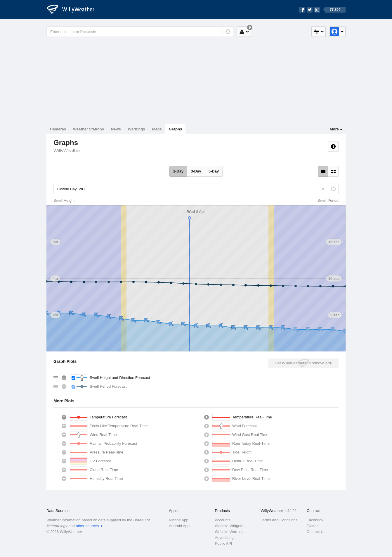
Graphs (176, 129)
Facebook (315, 520)
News (116, 129)
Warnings (137, 129)
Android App (179, 526)
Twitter (312, 526)
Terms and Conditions (279, 520)
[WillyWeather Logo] (74, 10)
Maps (157, 129)
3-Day (196, 171)
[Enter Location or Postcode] (140, 32)
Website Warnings (230, 532)
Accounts (222, 520)
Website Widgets (229, 526)
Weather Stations (89, 129)
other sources (87, 526)
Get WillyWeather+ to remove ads (303, 363)
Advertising (224, 538)
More (334, 129)
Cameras (58, 129)
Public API (223, 543)
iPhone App (179, 520)
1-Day (178, 171)
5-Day (214, 171)
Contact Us (316, 532)
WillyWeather (67, 151)
